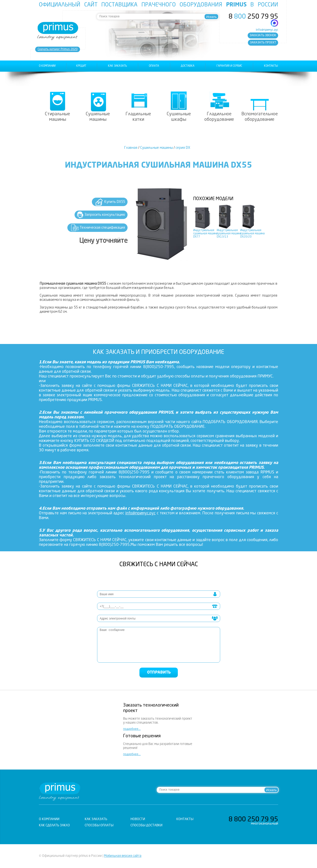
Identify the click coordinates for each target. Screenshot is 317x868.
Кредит (81, 66)
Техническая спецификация (102, 228)
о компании (47, 66)
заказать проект (263, 43)
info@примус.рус (267, 30)
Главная (131, 148)
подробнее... (132, 729)
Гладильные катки (138, 117)
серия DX (183, 148)
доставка (188, 66)
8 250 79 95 (253, 17)
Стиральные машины (57, 117)
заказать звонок (263, 35)
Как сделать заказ (54, 825)
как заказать (118, 66)
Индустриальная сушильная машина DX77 (205, 234)
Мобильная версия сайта (123, 856)
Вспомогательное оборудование (260, 117)
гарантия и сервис (229, 66)
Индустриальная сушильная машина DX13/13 (229, 234)
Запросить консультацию (105, 215)
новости (138, 819)
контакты (271, 66)
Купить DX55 (115, 202)
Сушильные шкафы (179, 117)
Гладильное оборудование (219, 117)
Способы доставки (146, 825)
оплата (154, 66)
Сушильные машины (98, 117)
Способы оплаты (99, 825)
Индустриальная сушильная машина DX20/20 (252, 234)
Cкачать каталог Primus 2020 (58, 49)
